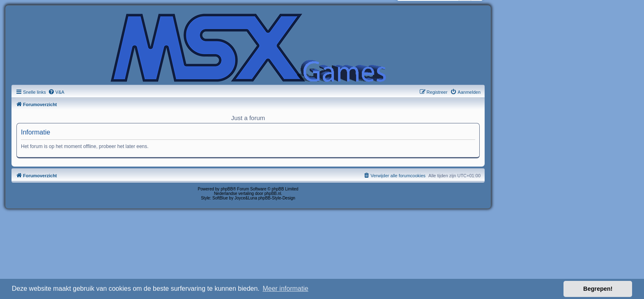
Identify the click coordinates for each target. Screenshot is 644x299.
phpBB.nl (273, 194)
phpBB (227, 189)
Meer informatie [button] (285, 289)
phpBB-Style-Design (277, 198)
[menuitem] (56, 92)
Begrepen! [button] (598, 289)
